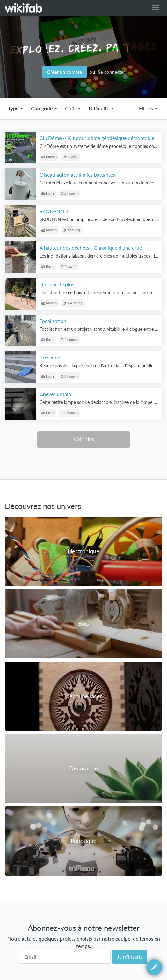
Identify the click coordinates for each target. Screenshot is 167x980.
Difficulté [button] (101, 108)
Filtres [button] (148, 108)
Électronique (83, 551)
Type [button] (15, 108)
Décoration (83, 768)
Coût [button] (73, 108)
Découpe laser (83, 696)
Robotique (84, 841)
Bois (83, 623)
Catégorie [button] (44, 108)
